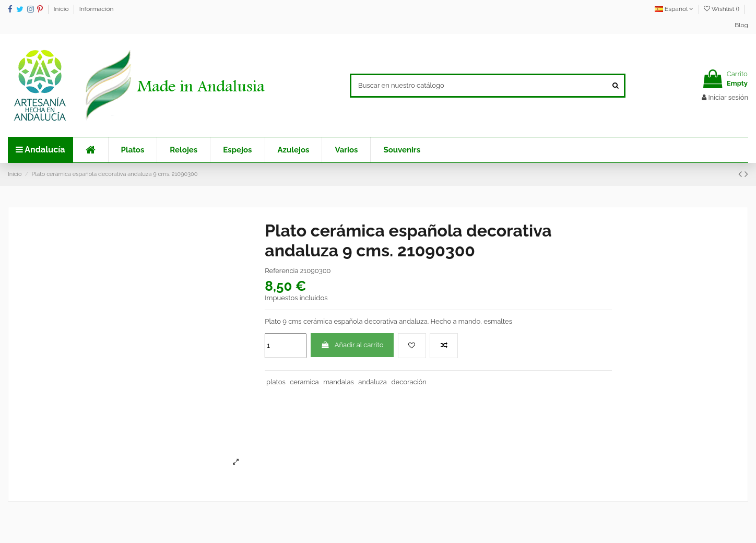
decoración (409, 382)
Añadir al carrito (352, 345)
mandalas (339, 382)
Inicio (62, 9)
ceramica (304, 382)
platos (276, 382)
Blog (741, 25)
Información (97, 9)
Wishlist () (722, 9)
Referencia (281, 271)
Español (674, 9)
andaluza (373, 382)
